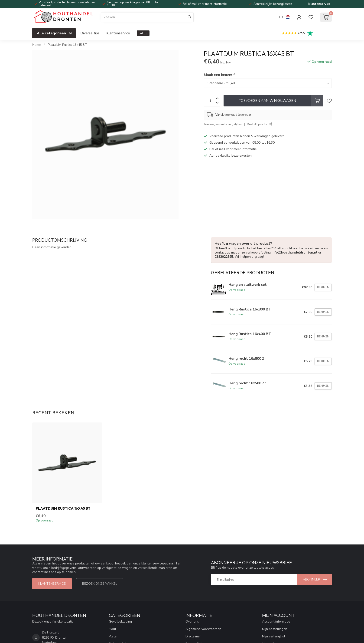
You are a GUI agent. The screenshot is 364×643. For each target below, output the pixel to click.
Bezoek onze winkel (100, 584)
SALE (143, 33)
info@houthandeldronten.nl (294, 252)
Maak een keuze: (219, 75)
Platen (114, 636)
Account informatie (276, 622)
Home (37, 45)
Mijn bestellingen (275, 629)
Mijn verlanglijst (274, 636)
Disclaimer (193, 636)
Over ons (192, 622)
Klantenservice (319, 4)
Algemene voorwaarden (203, 629)
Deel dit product (260, 124)
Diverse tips (90, 33)
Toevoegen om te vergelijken (223, 124)
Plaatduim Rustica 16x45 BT (67, 45)
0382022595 (224, 257)
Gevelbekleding (120, 622)
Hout (112, 629)
